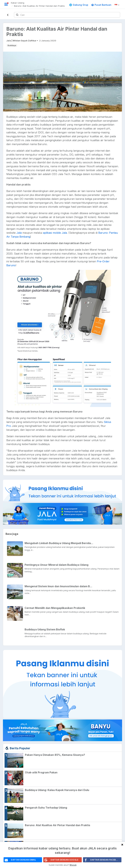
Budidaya (12, 45)
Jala (19, 233)
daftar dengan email (20, 861)
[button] (117, 5)
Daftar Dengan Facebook (102, 861)
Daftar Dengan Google (61, 861)
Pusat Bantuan (101, 5)
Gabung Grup (79, 5)
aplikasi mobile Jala (55, 233)
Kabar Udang (18, 3)
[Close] (122, 846)
